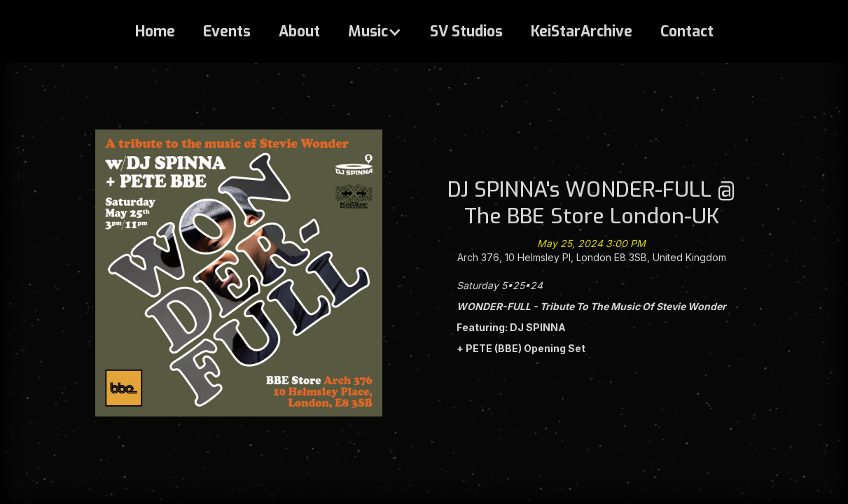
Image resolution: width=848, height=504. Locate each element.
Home (155, 31)
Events (227, 31)
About (299, 31)
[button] (375, 31)
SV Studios (466, 31)
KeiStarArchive (582, 31)
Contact (687, 31)
